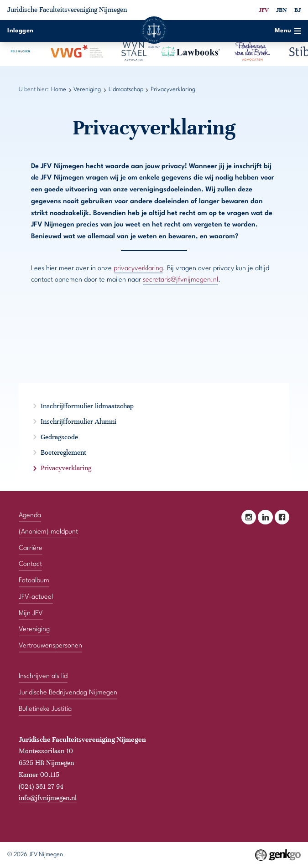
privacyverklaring (138, 269)
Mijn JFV (31, 614)
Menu (288, 31)
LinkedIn (265, 517)
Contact (30, 564)
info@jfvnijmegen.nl (48, 798)
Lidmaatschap (126, 90)
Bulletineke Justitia (45, 709)
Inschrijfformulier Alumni (78, 421)
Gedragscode (59, 437)
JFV (264, 10)
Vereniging (87, 90)
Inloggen (21, 31)
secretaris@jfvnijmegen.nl (180, 280)
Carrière (31, 548)
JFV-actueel (36, 597)
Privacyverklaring (173, 90)
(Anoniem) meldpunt (48, 532)
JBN (282, 10)
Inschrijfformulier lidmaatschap (87, 406)
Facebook (282, 517)
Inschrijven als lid (43, 676)
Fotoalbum (34, 581)
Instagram (249, 517)
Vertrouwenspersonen (50, 646)
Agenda (30, 516)
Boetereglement (63, 452)
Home (59, 90)
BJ (298, 10)
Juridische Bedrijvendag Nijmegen (68, 693)
